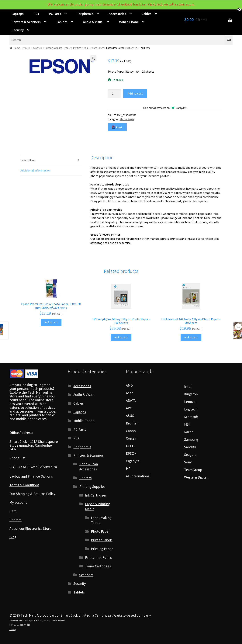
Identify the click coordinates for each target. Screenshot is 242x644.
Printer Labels (102, 540)
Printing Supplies (53, 48)
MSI (187, 424)
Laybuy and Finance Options (31, 476)
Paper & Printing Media (76, 48)
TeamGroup (193, 470)
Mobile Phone (129, 22)
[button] (93, 58)
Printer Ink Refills (98, 557)
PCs (36, 14)
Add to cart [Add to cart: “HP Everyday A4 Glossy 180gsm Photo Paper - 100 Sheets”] (121, 337)
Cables (147, 14)
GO (229, 40)
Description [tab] (28, 160)
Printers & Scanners (26, 22)
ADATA (131, 400)
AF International (138, 476)
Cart (13, 511)
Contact (16, 520)
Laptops (18, 14)
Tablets (62, 22)
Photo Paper (97, 48)
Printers (85, 478)
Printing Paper (102, 549)
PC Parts (55, 14)
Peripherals (85, 14)
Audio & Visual (93, 22)
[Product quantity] (114, 94)
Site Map (13, 630)
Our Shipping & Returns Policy (32, 494)
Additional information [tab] (35, 170)
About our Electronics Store (30, 528)
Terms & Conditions (24, 485)
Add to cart (135, 93)
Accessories (117, 14)
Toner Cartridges (98, 566)
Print (117, 127)
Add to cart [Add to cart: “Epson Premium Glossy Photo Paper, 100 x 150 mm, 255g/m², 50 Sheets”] (51, 322)
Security (18, 30)
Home (17, 48)
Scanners (86, 575)
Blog (13, 537)
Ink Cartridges (96, 495)
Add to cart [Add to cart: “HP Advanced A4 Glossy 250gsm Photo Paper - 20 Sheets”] (191, 337)
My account (18, 502)
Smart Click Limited (75, 615)
